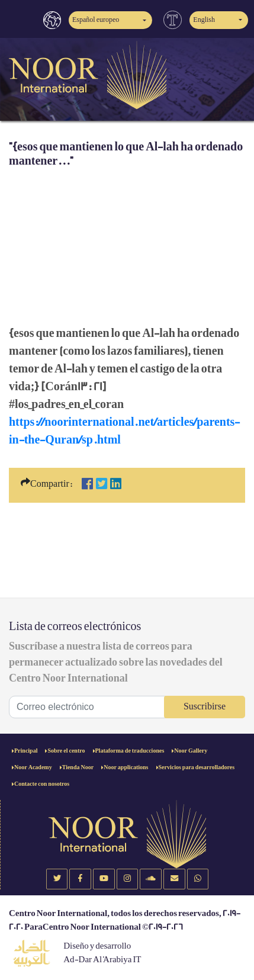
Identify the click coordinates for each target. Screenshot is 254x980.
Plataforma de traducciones (130, 751)
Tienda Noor (78, 767)
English (204, 20)
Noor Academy (33, 767)
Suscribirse (205, 707)
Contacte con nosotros (42, 784)
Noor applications (126, 767)
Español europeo (96, 20)
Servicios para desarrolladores (197, 767)
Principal (26, 751)
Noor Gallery (191, 751)
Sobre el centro (66, 751)
